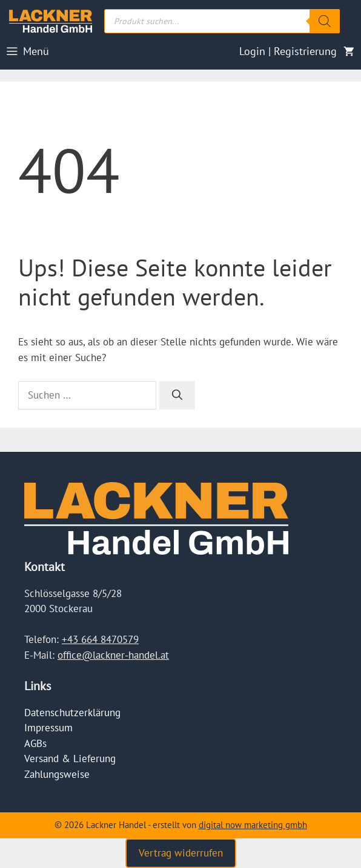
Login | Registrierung (288, 51)
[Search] (325, 21)
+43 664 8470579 (100, 639)
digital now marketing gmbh (253, 825)
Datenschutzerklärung (72, 713)
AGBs (35, 743)
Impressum (48, 728)
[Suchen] (177, 396)
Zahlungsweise (57, 774)
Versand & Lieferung (70, 759)
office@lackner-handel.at (113, 655)
